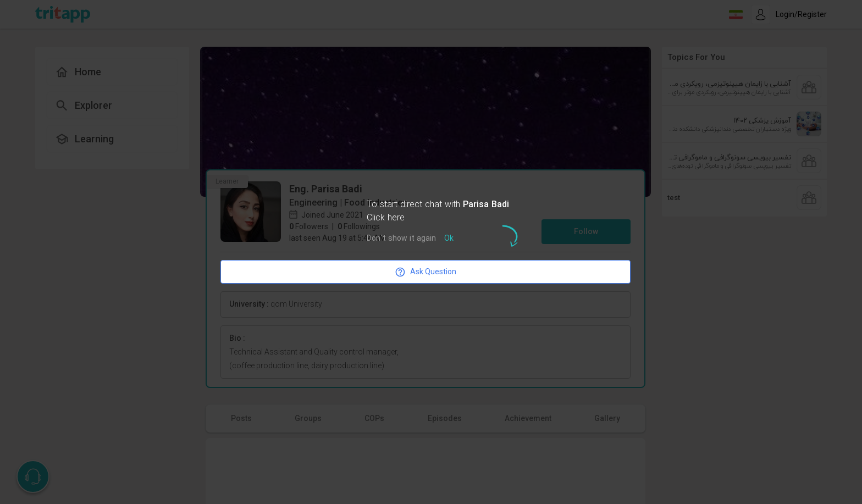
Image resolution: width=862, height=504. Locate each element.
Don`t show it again (401, 239)
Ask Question (426, 272)
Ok (449, 239)
